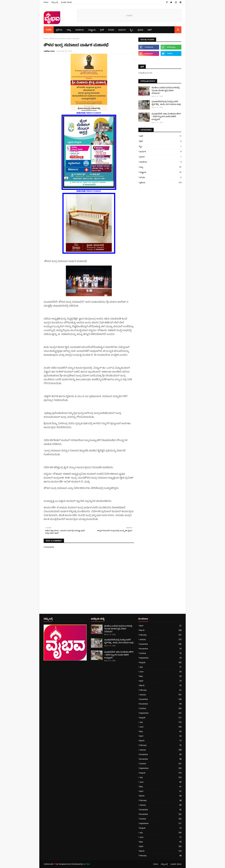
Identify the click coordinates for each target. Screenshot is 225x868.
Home (46, 2)
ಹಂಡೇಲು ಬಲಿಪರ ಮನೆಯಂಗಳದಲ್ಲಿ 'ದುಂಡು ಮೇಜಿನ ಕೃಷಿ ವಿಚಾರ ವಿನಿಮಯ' (166, 90)
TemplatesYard (65, 864)
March (160, 630)
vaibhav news (49, 51)
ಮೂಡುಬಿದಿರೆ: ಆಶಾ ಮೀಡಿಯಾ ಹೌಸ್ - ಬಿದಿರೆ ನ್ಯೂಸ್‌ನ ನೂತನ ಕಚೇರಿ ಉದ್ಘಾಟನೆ (166, 116)
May (160, 676)
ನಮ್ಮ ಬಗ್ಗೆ (55, 2)
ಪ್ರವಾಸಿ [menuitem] (140, 30)
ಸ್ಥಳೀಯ (160, 183)
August (160, 662)
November (160, 649)
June (160, 672)
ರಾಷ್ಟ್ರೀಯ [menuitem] (92, 30)
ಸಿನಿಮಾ (160, 177)
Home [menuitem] (49, 30)
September (160, 658)
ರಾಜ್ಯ (160, 167)
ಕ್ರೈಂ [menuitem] (132, 30)
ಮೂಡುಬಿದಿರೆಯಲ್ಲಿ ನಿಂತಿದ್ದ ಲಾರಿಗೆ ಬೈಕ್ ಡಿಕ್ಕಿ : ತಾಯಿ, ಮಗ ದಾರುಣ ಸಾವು (166, 103)
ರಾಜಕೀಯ (160, 162)
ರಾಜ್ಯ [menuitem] (69, 30)
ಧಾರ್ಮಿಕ (160, 152)
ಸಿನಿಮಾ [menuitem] (111, 30)
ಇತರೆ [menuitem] (150, 30)
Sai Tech (87, 864)
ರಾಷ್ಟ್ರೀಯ (160, 172)
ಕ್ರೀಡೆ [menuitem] (102, 30)
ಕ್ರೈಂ (160, 146)
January (160, 639)
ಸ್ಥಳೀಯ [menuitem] (59, 30)
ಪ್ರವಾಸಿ (160, 157)
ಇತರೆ (160, 136)
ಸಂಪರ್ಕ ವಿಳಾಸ (66, 2)
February (160, 635)
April (160, 626)
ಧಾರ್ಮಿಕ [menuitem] (122, 30)
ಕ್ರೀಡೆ (160, 141)
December (160, 644)
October (160, 653)
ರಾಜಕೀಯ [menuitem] (80, 30)
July (160, 667)
